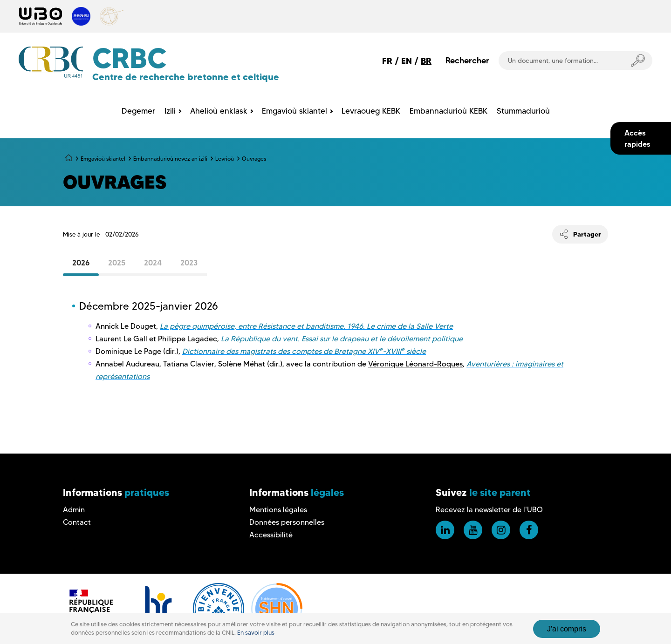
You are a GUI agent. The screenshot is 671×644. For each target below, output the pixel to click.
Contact (77, 522)
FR (387, 61)
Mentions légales (278, 510)
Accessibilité (271, 535)
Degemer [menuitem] (138, 111)
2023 (189, 263)
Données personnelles (287, 522)
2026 (81, 263)
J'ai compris (567, 629)
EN (407, 61)
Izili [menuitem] (170, 111)
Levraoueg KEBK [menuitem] (371, 111)
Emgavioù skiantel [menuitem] (294, 111)
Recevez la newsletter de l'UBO (489, 510)
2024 (153, 263)
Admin (74, 510)
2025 (117, 263)
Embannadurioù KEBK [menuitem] (448, 111)
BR (426, 61)
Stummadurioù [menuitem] (523, 111)
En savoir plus (256, 633)
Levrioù (225, 159)
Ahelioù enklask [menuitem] (219, 111)
